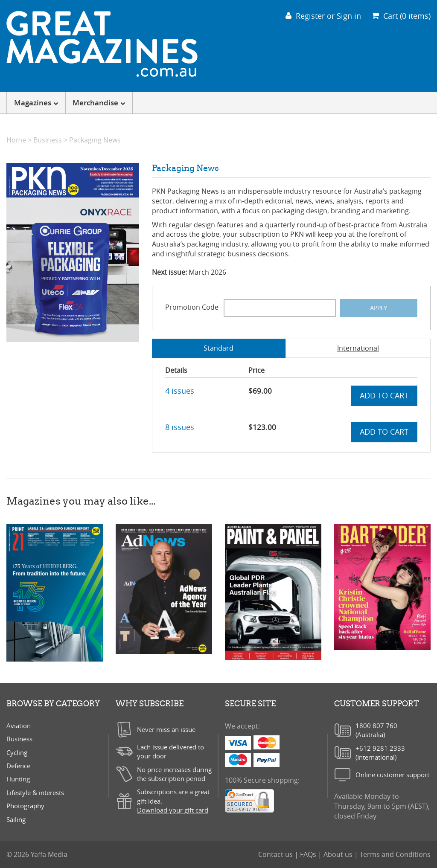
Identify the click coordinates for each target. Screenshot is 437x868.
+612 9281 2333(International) (380, 753)
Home (16, 140)
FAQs (309, 854)
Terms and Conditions (395, 854)
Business (48, 140)
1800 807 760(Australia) (376, 730)
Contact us (276, 854)
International (358, 348)
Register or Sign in (323, 16)
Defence (18, 766)
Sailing (16, 819)
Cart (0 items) (401, 16)
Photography (25, 806)
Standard (218, 348)
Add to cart (384, 395)
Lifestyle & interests (35, 793)
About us (339, 854)
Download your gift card (173, 810)
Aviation (19, 726)
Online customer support (392, 775)
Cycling (17, 752)
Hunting (18, 779)
